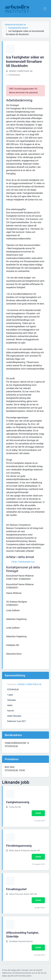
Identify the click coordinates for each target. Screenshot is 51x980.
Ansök (38, 813)
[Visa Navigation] (45, 9)
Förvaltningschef (16, 889)
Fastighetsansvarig (18, 802)
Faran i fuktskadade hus (23, 562)
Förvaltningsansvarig (19, 846)
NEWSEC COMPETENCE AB (30, 684)
